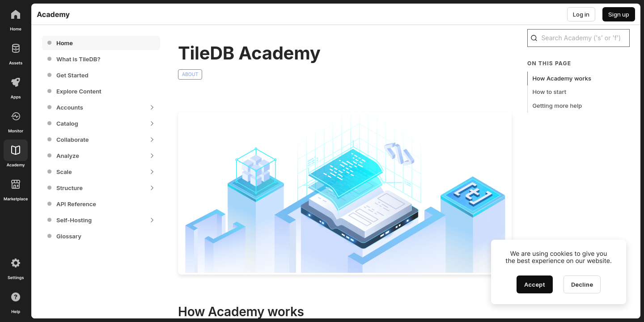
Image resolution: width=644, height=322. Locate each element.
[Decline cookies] (582, 284)
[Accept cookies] (535, 284)
